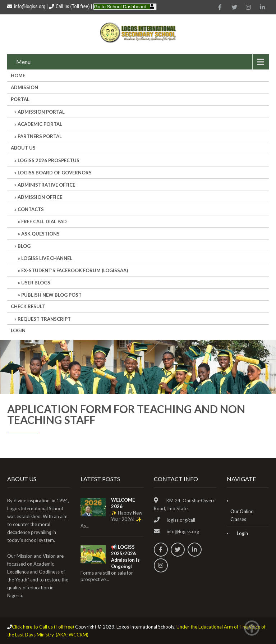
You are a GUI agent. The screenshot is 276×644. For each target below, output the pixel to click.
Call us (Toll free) (73, 6)
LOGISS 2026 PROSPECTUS (49, 160)
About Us (23, 148)
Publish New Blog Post (51, 295)
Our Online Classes (242, 515)
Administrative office (46, 185)
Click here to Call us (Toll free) (43, 627)
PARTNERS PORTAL (40, 136)
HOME (18, 76)
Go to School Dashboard (120, 7)
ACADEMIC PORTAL (40, 124)
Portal (20, 99)
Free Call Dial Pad (44, 221)
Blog (24, 246)
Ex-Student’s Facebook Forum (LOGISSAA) (75, 270)
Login (18, 330)
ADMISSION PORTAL (41, 112)
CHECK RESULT (28, 306)
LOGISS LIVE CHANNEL (47, 258)
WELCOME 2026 (123, 503)
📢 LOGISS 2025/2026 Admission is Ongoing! (125, 557)
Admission (24, 87)
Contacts (31, 209)
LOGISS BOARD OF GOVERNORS (55, 173)
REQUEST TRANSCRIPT (44, 319)
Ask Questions (40, 234)
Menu (23, 62)
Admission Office (40, 197)
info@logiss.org (26, 6)
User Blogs (36, 283)
